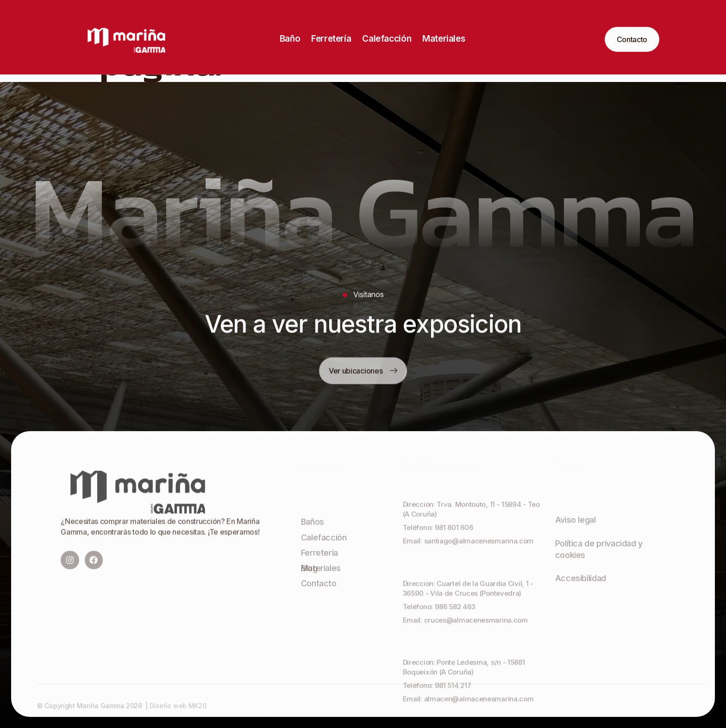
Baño (290, 39)
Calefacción (387, 39)
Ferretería (331, 39)
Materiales (444, 39)
